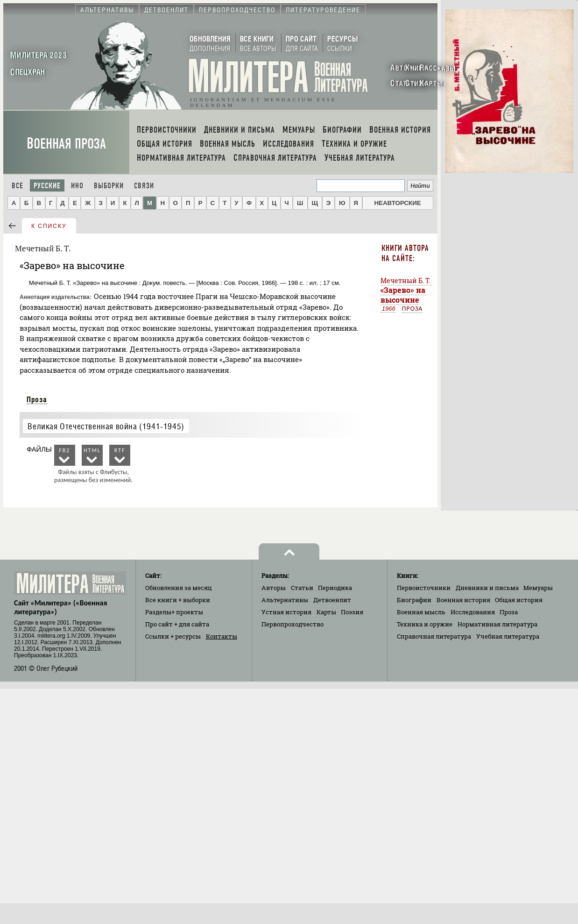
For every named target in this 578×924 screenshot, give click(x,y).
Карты (326, 612)
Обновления (179, 588)
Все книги (178, 600)
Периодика (335, 588)
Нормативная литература (497, 624)
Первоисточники (424, 588)
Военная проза (66, 144)
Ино (77, 186)
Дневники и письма (487, 588)
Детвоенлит (332, 600)
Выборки (109, 186)
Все (18, 186)
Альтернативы (285, 600)
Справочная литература (434, 636)
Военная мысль (421, 612)
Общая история (519, 600)
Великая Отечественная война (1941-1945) (106, 426)
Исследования (473, 612)
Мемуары (538, 588)
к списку (49, 226)
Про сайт (177, 624)
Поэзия (352, 612)
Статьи (302, 588)
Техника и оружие (425, 624)
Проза (37, 399)
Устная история (286, 612)
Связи (144, 186)
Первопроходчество (293, 624)
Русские (47, 186)
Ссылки (173, 636)
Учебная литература (508, 636)
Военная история (463, 600)
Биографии (414, 600)
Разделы (174, 612)
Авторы (274, 588)
